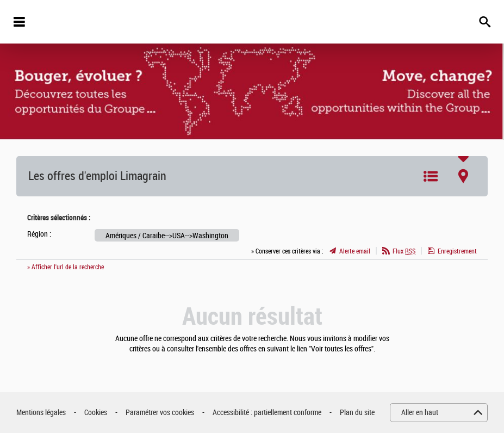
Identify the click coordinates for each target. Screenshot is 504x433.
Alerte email (355, 251)
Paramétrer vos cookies (160, 413)
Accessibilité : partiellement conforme (267, 413)
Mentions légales (41, 413)
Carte (463, 176)
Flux (404, 251)
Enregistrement (457, 251)
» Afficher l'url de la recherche (66, 267)
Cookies (96, 413)
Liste (431, 176)
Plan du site (357, 413)
